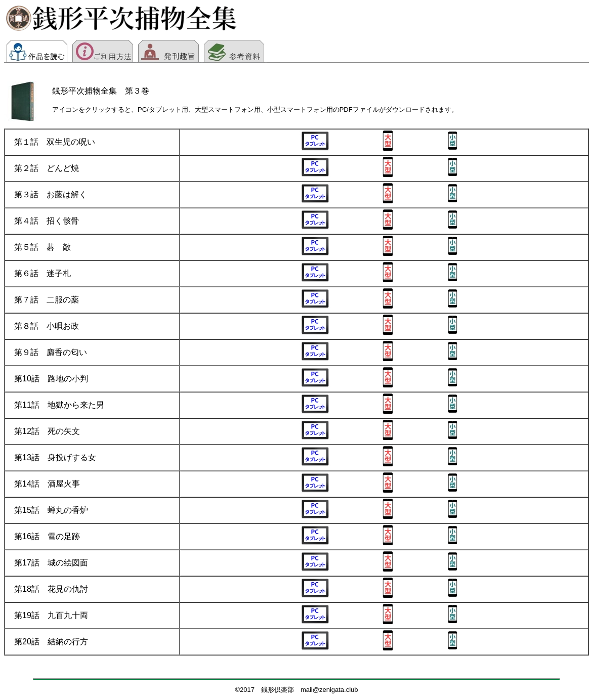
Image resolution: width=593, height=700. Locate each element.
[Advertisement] (425, 22)
